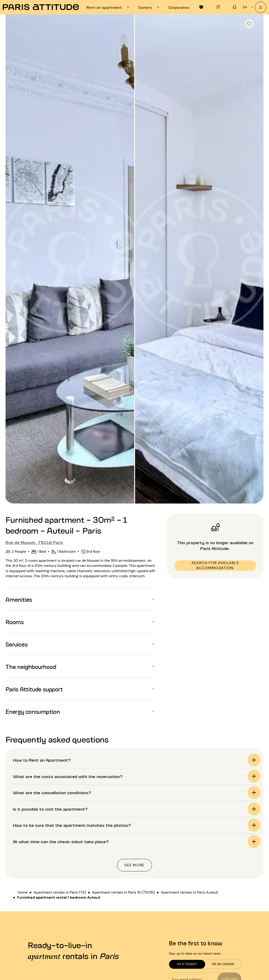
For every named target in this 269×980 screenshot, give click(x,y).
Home (23, 892)
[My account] (261, 7)
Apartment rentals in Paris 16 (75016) (123, 892)
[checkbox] (249, 24)
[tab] (109, 7)
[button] (81, 599)
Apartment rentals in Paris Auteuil (189, 892)
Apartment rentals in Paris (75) (60, 892)
